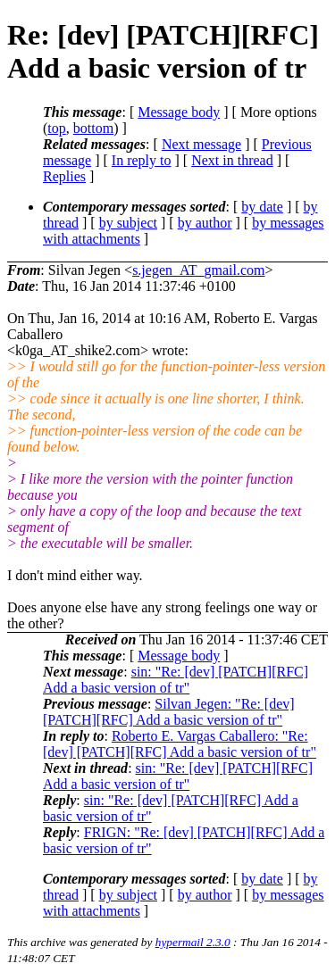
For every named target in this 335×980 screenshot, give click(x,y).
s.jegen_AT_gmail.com (198, 270)
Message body (179, 112)
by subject (128, 223)
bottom (93, 128)
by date (262, 207)
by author (205, 223)
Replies (64, 176)
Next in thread (232, 160)
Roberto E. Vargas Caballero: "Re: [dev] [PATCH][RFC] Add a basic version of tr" (180, 744)
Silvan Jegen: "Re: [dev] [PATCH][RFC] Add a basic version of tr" (169, 712)
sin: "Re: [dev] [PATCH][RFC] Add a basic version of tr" (176, 680)
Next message (201, 144)
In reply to (142, 160)
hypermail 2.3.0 (193, 942)
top (56, 128)
